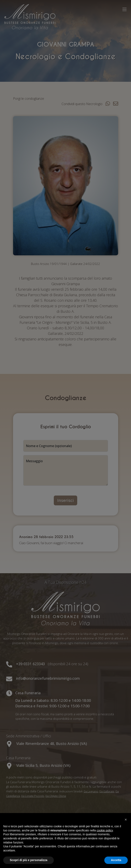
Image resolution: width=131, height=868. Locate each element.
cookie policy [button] (105, 830)
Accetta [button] (116, 860)
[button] (126, 820)
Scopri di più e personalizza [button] (29, 860)
